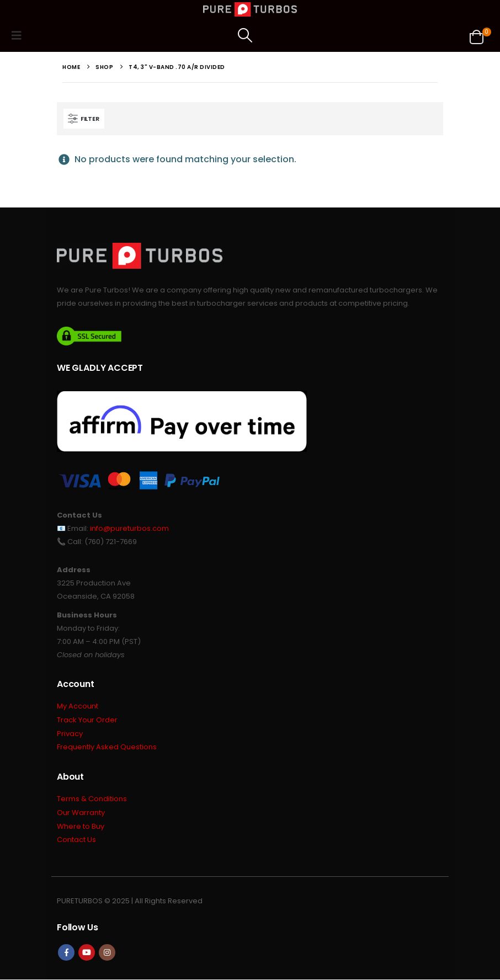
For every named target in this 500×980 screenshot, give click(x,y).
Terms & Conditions (92, 799)
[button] (20, 35)
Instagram (107, 953)
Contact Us (76, 841)
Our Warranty (81, 813)
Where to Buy (81, 827)
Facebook (66, 953)
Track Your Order (87, 720)
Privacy (70, 734)
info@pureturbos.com (129, 528)
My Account (78, 707)
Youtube (87, 953)
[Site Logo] (250, 10)
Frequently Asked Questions (107, 748)
